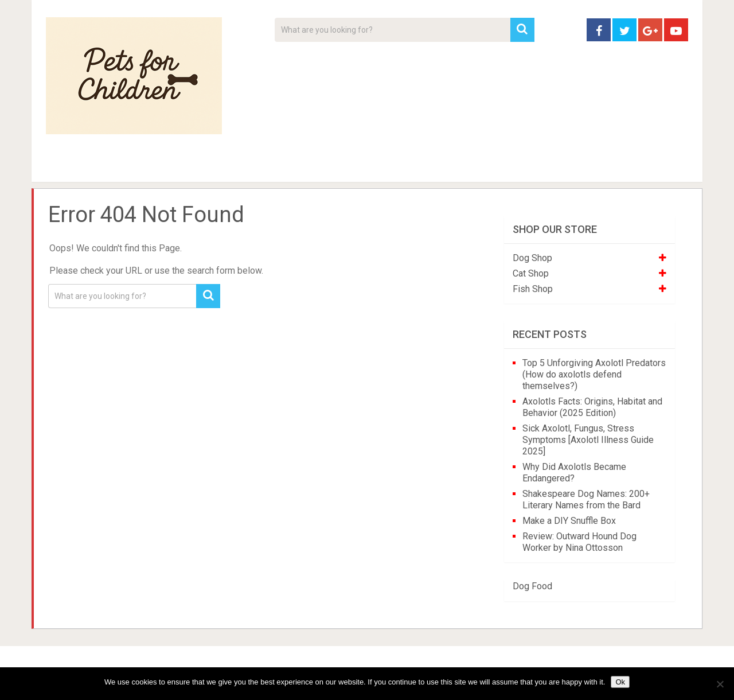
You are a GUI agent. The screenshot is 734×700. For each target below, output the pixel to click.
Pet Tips (134, 166)
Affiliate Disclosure (421, 166)
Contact (517, 166)
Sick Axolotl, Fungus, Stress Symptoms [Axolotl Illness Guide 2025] (588, 440)
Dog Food (532, 586)
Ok (620, 682)
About (331, 166)
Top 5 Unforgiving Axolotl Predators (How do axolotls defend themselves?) (594, 374)
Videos (268, 166)
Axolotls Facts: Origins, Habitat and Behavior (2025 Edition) (592, 407)
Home (66, 166)
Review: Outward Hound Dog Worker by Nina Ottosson (579, 542)
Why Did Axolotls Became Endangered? (574, 472)
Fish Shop (533, 289)
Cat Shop (531, 273)
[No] (720, 684)
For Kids (203, 166)
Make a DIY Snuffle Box (569, 521)
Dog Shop (532, 258)
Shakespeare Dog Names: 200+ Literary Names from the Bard (586, 499)
